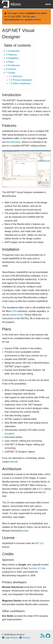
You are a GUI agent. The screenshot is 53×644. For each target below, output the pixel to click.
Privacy (24, 638)
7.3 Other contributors (20, 83)
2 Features (12, 55)
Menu (48, 4)
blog (26, 531)
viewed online (16, 315)
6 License (11, 69)
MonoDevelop (13, 142)
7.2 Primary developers (21, 80)
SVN (14, 311)
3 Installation (13, 58)
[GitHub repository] (48, 637)
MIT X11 (40, 543)
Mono (11, 4)
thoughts (9, 434)
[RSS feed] (43, 637)
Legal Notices (10, 638)
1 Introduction (13, 51)
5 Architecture (13, 65)
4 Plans (10, 62)
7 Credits (11, 73)
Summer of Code (37, 568)
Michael (14, 462)
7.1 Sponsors (16, 76)
